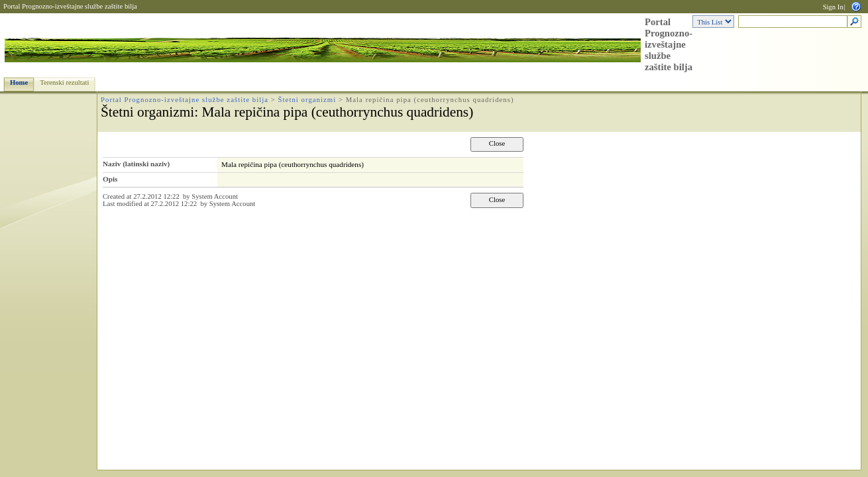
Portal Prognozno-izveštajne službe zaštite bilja (70, 6)
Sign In (833, 7)
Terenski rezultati (64, 82)
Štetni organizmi (307, 100)
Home (19, 82)
